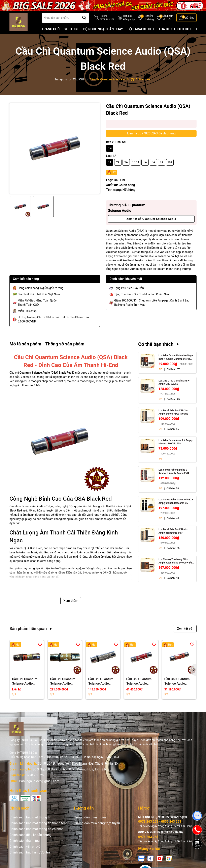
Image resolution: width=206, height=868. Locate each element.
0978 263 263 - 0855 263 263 (160, 822)
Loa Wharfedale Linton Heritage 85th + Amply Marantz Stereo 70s (176, 357)
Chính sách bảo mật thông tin (30, 817)
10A (170, 162)
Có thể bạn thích (156, 344)
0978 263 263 (36, 775)
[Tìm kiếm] (84, 18)
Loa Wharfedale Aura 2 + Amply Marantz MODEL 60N (176, 442)
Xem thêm (71, 601)
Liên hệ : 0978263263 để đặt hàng (151, 133)
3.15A (136, 162)
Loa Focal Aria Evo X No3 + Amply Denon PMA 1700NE (173, 412)
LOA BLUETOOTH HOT (175, 29)
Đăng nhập (129, 20)
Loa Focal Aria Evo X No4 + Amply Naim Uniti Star (173, 531)
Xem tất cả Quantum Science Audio (151, 219)
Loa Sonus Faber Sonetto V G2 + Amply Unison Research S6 (176, 501)
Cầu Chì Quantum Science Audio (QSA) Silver (101, 681)
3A (126, 162)
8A (162, 162)
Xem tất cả (185, 629)
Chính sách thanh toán (25, 841)
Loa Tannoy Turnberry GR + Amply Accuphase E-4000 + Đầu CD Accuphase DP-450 (176, 561)
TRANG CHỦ (51, 29)
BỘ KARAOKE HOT (141, 29)
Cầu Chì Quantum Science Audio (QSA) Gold (63, 681)
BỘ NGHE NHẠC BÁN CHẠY (103, 29)
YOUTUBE (72, 29)
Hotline (107, 18)
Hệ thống (149, 18)
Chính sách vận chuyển (26, 847)
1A (110, 162)
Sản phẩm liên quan (28, 629)
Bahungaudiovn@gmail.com (39, 781)
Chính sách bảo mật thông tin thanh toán (39, 823)
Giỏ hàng (189, 18)
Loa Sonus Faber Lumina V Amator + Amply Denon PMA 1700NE (174, 472)
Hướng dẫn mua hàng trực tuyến (97, 823)
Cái (110, 148)
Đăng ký (128, 16)
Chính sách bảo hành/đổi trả (30, 852)
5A (145, 162)
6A (153, 162)
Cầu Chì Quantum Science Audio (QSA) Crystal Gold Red (26, 681)
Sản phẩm (168, 18)
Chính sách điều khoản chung (30, 835)
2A (118, 162)
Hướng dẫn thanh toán (90, 817)
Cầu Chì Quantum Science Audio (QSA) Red (139, 681)
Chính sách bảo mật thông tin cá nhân (37, 829)
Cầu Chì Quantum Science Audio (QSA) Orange (177, 681)
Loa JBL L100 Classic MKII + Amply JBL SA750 (174, 382)
